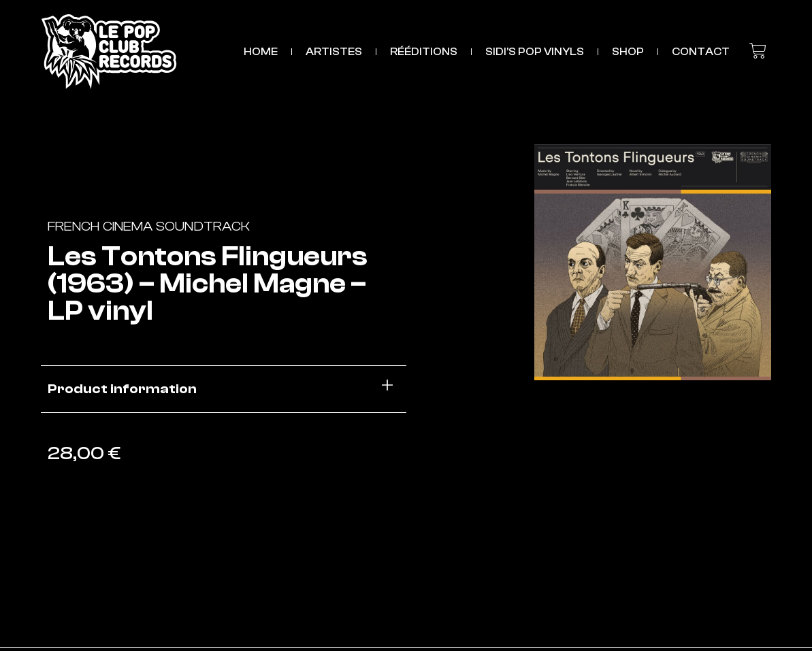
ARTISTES (334, 52)
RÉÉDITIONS (424, 52)
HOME (261, 52)
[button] (224, 389)
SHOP (628, 52)
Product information (122, 389)
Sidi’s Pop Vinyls (535, 52)
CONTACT (701, 52)
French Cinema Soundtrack (149, 226)
